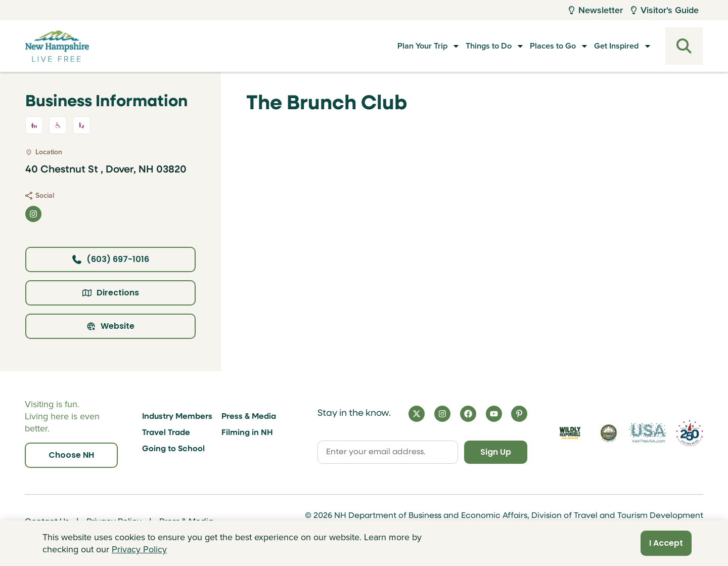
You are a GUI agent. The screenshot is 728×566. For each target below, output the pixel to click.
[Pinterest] (519, 414)
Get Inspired (614, 46)
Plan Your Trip (389, 46)
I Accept (666, 543)
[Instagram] (442, 414)
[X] (417, 414)
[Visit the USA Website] (647, 433)
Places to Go (540, 46)
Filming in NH (247, 433)
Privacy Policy (139, 549)
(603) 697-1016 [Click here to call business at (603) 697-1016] (111, 259)
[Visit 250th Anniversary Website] (690, 433)
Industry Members (177, 417)
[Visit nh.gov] (609, 433)
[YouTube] (494, 414)
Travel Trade (166, 433)
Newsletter (596, 10)
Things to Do (466, 46)
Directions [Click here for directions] (111, 293)
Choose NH (71, 455)
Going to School (173, 449)
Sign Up (496, 452)
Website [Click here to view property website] (110, 326)
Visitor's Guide (665, 10)
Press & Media (249, 417)
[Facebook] (468, 414)
